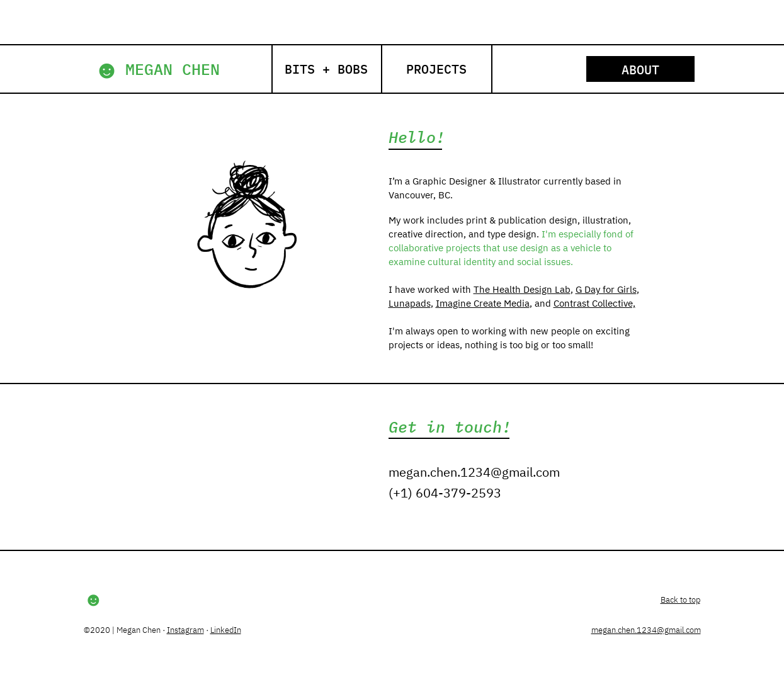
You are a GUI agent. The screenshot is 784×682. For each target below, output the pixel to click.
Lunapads (410, 303)
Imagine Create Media (483, 303)
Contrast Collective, (594, 303)
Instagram (185, 630)
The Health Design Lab (522, 289)
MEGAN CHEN (173, 69)
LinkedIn (226, 630)
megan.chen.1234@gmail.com (474, 472)
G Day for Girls (606, 289)
